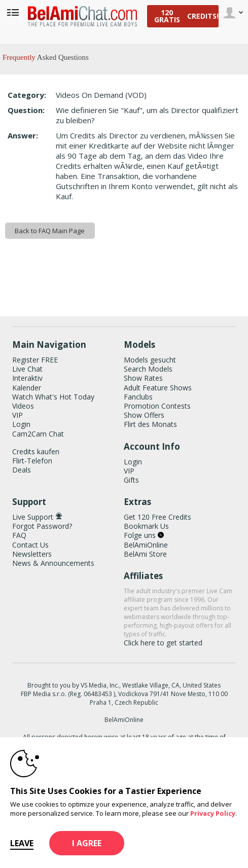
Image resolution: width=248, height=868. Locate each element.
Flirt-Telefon (32, 461)
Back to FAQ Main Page (50, 231)
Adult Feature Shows (158, 388)
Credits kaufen (36, 451)
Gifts (131, 480)
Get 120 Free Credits (157, 517)
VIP (17, 415)
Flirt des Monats (150, 424)
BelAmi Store (145, 554)
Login (21, 424)
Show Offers (144, 415)
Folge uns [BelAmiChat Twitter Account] (144, 535)
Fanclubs (138, 397)
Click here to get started (163, 643)
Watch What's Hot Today (53, 397)
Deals (22, 470)
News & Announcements (53, 563)
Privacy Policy (213, 813)
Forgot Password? (42, 526)
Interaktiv (27, 378)
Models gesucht (150, 360)
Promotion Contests (157, 406)
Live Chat (27, 369)
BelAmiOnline (146, 545)
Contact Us (30, 545)
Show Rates (143, 378)
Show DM (0, 288)
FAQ (19, 535)
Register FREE (35, 360)
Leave (22, 843)
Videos (23, 406)
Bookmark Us (146, 526)
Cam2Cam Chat (38, 434)
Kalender (27, 388)
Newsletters (32, 554)
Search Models (148, 369)
